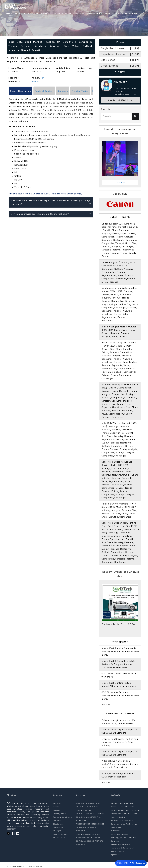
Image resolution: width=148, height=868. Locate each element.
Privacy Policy (60, 814)
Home (9, 14)
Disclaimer (58, 824)
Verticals (80, 14)
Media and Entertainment (123, 848)
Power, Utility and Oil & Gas (124, 814)
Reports (46, 14)
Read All (107, 704)
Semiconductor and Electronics (126, 810)
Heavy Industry (118, 817)
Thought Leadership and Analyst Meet (60, 834)
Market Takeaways (127, 14)
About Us (20, 14)
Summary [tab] (63, 91)
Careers (57, 810)
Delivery (57, 821)
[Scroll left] (8, 91)
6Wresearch (19, 867)
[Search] (136, 116)
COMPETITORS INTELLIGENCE (90, 814)
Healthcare (116, 828)
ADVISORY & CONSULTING (88, 804)
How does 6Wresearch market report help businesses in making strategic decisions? (51, 202)
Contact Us (12, 22)
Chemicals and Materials (123, 807)
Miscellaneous (118, 851)
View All (120, 182)
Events (109, 14)
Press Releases (63, 14)
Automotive (116, 831)
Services (33, 14)
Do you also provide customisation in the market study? (51, 214)
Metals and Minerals (120, 845)
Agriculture (116, 855)
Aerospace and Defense (122, 804)
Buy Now (120, 72)
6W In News (95, 14)
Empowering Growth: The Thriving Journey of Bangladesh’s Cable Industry (120, 742)
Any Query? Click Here (120, 100)
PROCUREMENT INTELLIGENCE (90, 824)
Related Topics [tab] (80, 91)
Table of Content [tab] (44, 91)
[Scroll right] (94, 91)
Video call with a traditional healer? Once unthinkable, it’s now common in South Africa (120, 764)
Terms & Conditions (62, 817)
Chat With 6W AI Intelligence (131, 863)
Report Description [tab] (21, 91)
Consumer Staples (120, 834)
